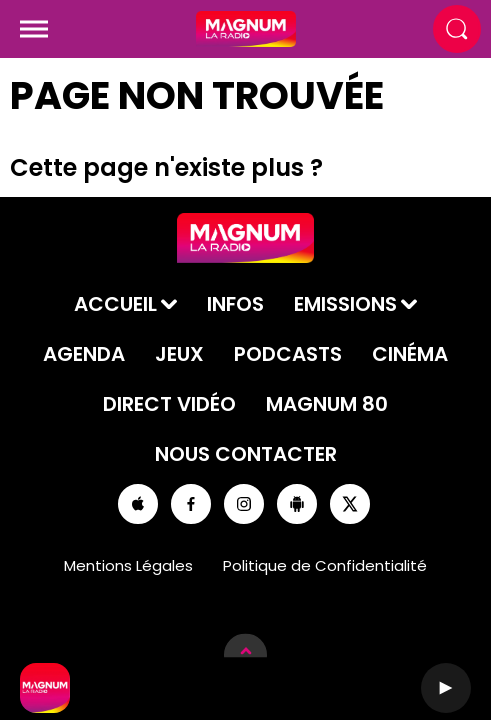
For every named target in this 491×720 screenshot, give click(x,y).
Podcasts (288, 354)
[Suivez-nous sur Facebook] (191, 504)
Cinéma (410, 354)
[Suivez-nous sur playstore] (297, 504)
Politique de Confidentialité (325, 565)
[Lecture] (446, 688)
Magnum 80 (327, 404)
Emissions (345, 304)
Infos (235, 304)
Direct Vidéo (169, 404)
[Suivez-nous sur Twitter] (350, 504)
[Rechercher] (457, 29)
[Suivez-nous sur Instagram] (244, 504)
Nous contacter (246, 454)
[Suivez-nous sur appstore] (138, 504)
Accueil (115, 304)
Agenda (84, 354)
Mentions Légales (128, 565)
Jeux (179, 354)
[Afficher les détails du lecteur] (245, 654)
